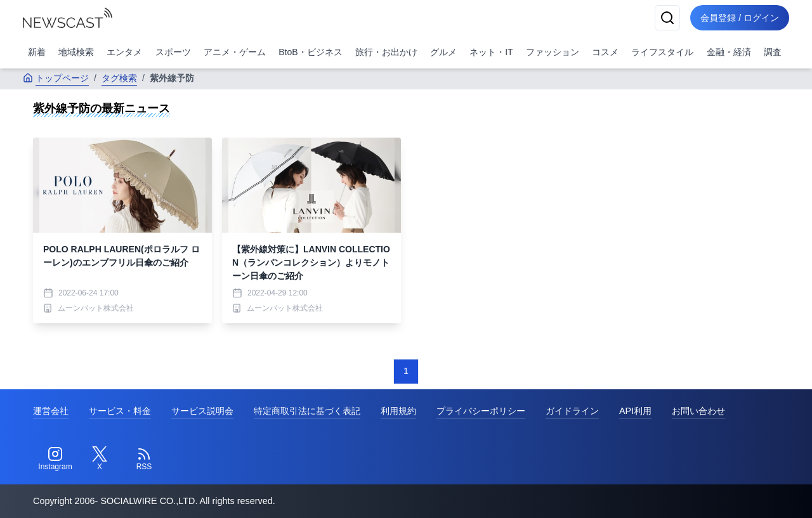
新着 (37, 52)
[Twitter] (100, 459)
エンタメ (124, 52)
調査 (773, 52)
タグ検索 (119, 78)
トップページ (56, 78)
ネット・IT (491, 52)
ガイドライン (572, 411)
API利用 (635, 411)
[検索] (667, 18)
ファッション (553, 52)
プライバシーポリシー (481, 411)
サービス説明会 (202, 411)
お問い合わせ (698, 411)
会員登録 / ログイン (740, 18)
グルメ (443, 52)
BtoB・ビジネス (310, 52)
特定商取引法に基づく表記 (307, 411)
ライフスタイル (662, 52)
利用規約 (398, 411)
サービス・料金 (120, 411)
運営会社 (51, 411)
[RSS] (144, 459)
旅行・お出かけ (386, 52)
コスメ (605, 52)
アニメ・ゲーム (235, 52)
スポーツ (173, 52)
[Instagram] (55, 459)
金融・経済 (729, 52)
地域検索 (76, 52)
